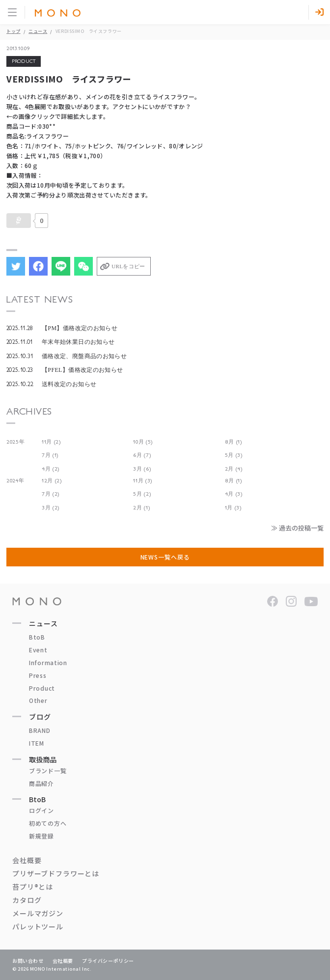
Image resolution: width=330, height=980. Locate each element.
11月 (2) (51, 442)
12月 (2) (52, 481)
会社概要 (27, 860)
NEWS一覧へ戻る (165, 557)
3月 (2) (51, 508)
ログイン (41, 810)
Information (48, 662)
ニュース (38, 31)
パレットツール (38, 926)
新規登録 (41, 836)
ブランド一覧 (48, 770)
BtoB (37, 637)
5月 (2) (142, 494)
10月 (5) (143, 442)
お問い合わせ (28, 961)
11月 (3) (143, 481)
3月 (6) (142, 469)
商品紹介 (41, 783)
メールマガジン (38, 913)
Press (38, 675)
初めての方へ (48, 823)
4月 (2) (51, 469)
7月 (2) (51, 494)
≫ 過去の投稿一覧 (297, 528)
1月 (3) (233, 508)
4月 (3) (234, 494)
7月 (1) (50, 455)
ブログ (40, 717)
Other (38, 700)
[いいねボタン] (19, 221)
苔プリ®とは (33, 887)
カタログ (27, 900)
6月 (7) (142, 455)
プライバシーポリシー (108, 961)
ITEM (37, 743)
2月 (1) (141, 508)
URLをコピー (128, 266)
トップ (14, 31)
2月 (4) (234, 469)
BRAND (40, 730)
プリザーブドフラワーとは (56, 873)
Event (38, 650)
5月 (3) (234, 455)
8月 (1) (234, 442)
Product (42, 688)
